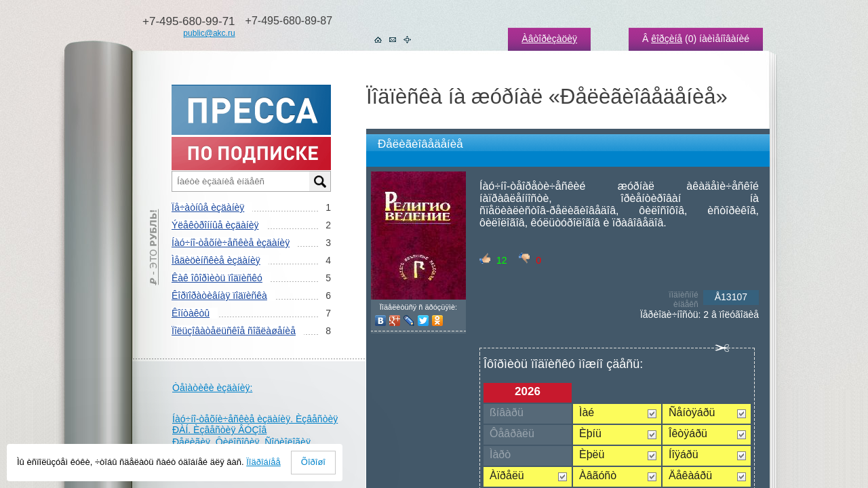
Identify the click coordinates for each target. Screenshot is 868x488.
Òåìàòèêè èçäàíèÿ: (212, 388)
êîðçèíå (667, 39)
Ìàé (587, 412)
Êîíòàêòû (191, 313)
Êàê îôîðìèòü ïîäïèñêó (217, 278)
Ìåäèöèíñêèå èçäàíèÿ (216, 260)
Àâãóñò (598, 475)
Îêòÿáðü (688, 433)
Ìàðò (500, 454)
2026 (528, 391)
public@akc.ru (209, 33)
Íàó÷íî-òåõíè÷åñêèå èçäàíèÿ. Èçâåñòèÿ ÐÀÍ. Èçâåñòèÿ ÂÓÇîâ (255, 424)
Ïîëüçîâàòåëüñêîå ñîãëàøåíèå (234, 331)
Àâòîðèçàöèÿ (549, 39)
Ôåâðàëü (512, 433)
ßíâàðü (507, 412)
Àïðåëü (507, 475)
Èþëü (592, 454)
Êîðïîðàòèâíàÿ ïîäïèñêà (219, 296)
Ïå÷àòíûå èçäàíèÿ (208, 207)
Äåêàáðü (690, 475)
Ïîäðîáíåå (263, 462)
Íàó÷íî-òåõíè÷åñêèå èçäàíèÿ (231, 243)
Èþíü (590, 433)
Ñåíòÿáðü (692, 412)
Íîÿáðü (684, 454)
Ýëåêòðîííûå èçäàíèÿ (215, 225)
